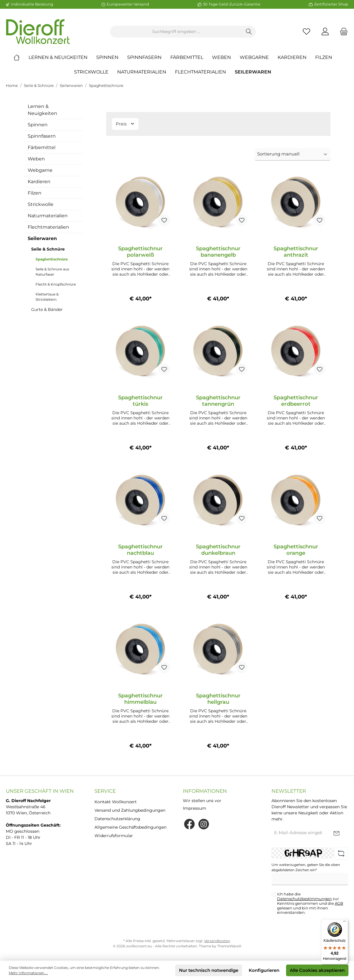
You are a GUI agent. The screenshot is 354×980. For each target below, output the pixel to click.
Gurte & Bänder (47, 309)
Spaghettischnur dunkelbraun (218, 550)
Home (12, 85)
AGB (339, 903)
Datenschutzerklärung (117, 819)
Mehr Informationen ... (28, 973)
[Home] (21, 57)
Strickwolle (41, 204)
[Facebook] (189, 824)
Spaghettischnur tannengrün (218, 401)
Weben (36, 159)
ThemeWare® (229, 946)
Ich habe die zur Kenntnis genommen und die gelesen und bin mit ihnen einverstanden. (310, 903)
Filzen (35, 193)
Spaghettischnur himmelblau (140, 699)
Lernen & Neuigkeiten (42, 110)
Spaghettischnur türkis (140, 401)
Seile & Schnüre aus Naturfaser (52, 272)
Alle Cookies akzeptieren (317, 970)
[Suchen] (249, 32)
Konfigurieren (264, 970)
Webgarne (40, 170)
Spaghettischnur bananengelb (218, 252)
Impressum (194, 808)
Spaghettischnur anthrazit (296, 252)
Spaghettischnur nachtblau (140, 550)
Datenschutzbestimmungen (304, 899)
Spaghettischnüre (106, 85)
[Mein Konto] (325, 32)
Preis (125, 124)
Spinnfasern (42, 136)
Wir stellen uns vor (202, 801)
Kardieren (39, 182)
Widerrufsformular (114, 836)
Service (105, 791)
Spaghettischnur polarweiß (140, 252)
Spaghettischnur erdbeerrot (296, 401)
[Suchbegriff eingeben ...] (176, 32)
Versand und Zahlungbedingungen (130, 810)
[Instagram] (204, 824)
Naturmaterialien (48, 216)
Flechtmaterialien (48, 227)
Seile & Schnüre (39, 85)
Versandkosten (217, 941)
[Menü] (345, 923)
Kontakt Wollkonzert (116, 802)
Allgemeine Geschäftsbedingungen (130, 827)
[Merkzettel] (306, 32)
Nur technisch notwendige (209, 970)
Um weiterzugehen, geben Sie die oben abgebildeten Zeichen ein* (306, 867)
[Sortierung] (292, 154)
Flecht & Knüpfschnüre (56, 284)
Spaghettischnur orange (296, 550)
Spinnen (38, 125)
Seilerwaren (71, 85)
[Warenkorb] (342, 32)
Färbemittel (42, 147)
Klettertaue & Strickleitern (47, 297)
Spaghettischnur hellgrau (218, 699)
